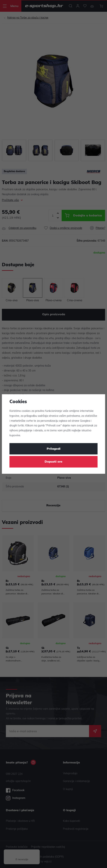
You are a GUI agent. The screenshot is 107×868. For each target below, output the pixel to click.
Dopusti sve (53, 462)
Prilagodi (54, 449)
